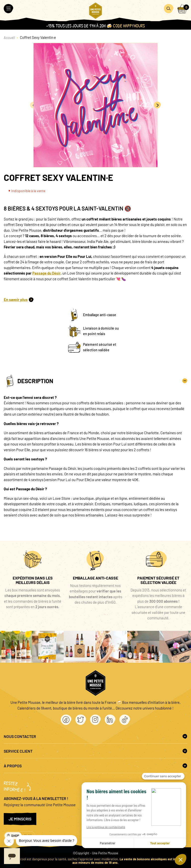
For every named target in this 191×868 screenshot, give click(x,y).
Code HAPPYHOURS (129, 26)
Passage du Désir (47, 273)
